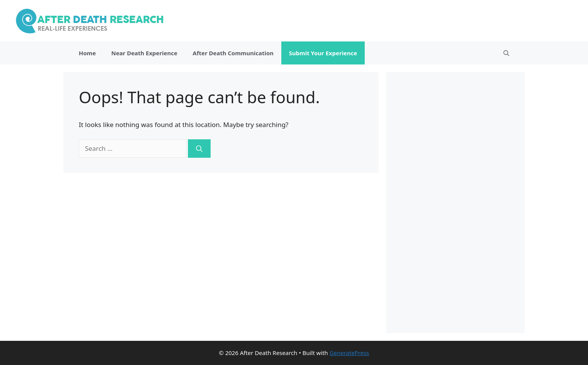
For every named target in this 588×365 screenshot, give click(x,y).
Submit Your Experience (323, 53)
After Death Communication (233, 53)
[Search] (199, 149)
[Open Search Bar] (506, 53)
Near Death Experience (144, 53)
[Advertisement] (455, 203)
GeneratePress (349, 353)
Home (87, 53)
